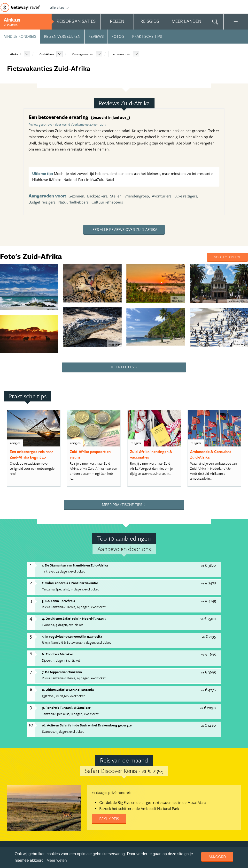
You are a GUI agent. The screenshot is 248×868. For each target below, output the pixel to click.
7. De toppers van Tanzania (62, 600)
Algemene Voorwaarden (68, 790)
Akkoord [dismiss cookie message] (217, 857)
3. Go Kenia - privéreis (58, 529)
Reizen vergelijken (62, 36)
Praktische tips (147, 36)
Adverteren (12, 790)
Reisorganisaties (83, 54)
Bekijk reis (109, 747)
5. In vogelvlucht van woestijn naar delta (72, 565)
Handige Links (35, 790)
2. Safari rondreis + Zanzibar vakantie (70, 511)
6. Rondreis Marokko (58, 583)
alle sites (59, 7)
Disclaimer (149, 790)
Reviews (96, 36)
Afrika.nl (16, 54)
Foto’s (118, 36)
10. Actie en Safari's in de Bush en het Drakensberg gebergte (87, 654)
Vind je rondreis (20, 36)
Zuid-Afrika (46, 54)
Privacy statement (124, 790)
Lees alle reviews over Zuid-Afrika (124, 229)
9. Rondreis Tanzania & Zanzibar (66, 636)
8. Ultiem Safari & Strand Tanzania (68, 618)
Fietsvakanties (121, 54)
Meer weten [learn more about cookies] (57, 860)
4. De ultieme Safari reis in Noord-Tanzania (74, 547)
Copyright (98, 790)
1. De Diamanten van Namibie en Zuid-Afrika (75, 494)
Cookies (168, 790)
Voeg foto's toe (227, 257)
